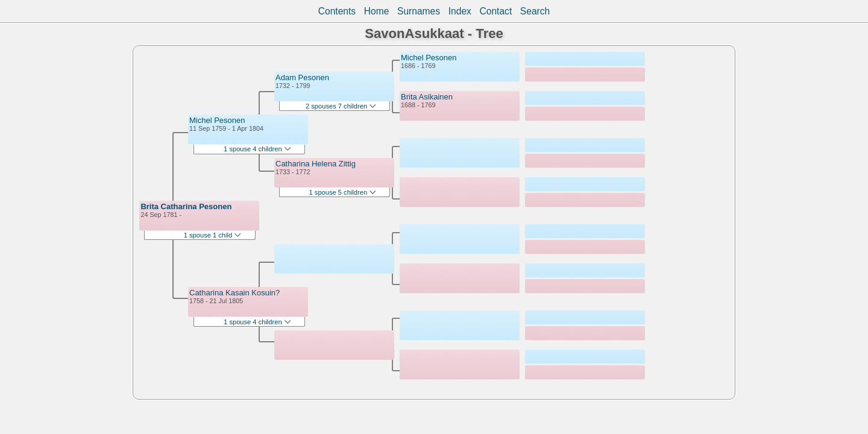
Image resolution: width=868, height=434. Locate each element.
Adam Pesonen (302, 77)
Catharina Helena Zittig (316, 164)
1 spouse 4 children (257, 149)
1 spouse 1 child (213, 235)
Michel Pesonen (217, 120)
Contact (495, 11)
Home (377, 11)
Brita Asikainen (427, 97)
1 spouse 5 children (343, 192)
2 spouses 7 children (341, 106)
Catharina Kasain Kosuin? (234, 293)
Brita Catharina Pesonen (186, 206)
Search (535, 11)
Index (460, 11)
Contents (337, 11)
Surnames (419, 11)
